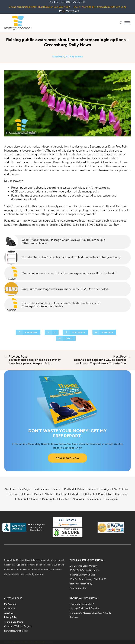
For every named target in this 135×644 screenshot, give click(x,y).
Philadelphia (105, 494)
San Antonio (121, 489)
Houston (64, 499)
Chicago (34, 499)
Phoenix (12, 494)
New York (78, 499)
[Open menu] (127, 23)
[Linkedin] (104, 332)
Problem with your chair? (82, 604)
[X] (52, 332)
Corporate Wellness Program (18, 626)
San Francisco (41, 489)
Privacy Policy (11, 617)
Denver (92, 489)
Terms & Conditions (14, 622)
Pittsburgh (89, 494)
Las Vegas (105, 489)
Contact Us (10, 608)
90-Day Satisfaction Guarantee (84, 570)
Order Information (78, 588)
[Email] (66, 338)
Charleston (121, 494)
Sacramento (94, 499)
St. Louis (26, 494)
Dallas (81, 489)
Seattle (57, 489)
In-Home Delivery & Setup (82, 575)
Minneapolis (49, 499)
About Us (9, 613)
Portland (69, 489)
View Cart (73, 11)
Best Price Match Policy (81, 584)
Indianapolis (111, 499)
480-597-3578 (118, 7)
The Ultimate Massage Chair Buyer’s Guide (90, 613)
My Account (10, 604)
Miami (37, 494)
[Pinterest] (75, 332)
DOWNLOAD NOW (68, 458)
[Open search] (121, 23)
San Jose (10, 489)
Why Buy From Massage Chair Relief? (88, 579)
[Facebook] (28, 332)
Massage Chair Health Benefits (84, 608)
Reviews (74, 617)
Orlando (75, 494)
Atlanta (48, 494)
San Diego (24, 489)
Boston (22, 499)
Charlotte (61, 494)
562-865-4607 (62, 7)
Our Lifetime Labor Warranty (84, 566)
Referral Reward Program (16, 631)
